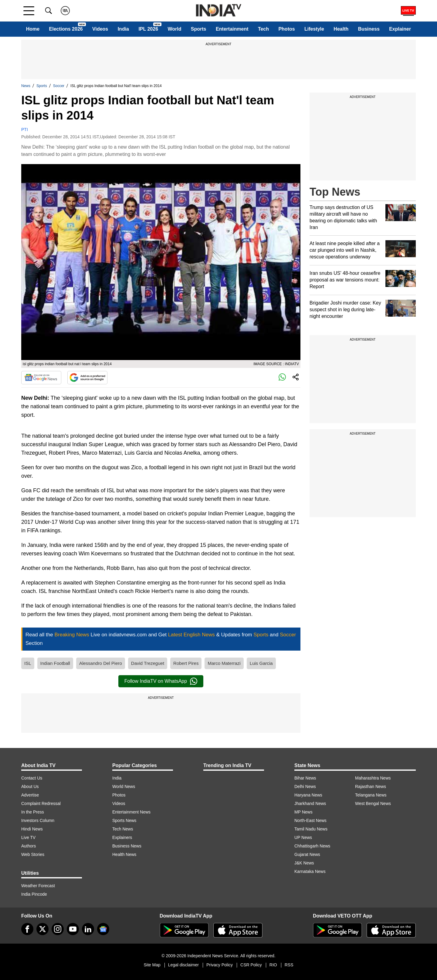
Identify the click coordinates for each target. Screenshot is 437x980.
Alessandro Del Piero (101, 663)
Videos (100, 29)
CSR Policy (251, 965)
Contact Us (32, 778)
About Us (30, 786)
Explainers (122, 837)
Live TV (28, 837)
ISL (28, 663)
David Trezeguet (148, 663)
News (26, 86)
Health (341, 29)
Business (369, 29)
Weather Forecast (38, 886)
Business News (127, 846)
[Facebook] (27, 929)
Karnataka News (310, 871)
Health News (124, 854)
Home (33, 29)
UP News (303, 837)
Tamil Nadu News (311, 829)
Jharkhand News (310, 803)
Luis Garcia (261, 663)
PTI (25, 130)
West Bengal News (373, 803)
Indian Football (55, 663)
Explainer (400, 29)
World (174, 29)
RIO (273, 965)
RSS (289, 965)
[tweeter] (42, 929)
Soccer (59, 86)
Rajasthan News (371, 786)
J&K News (304, 863)
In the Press (33, 812)
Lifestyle (314, 29)
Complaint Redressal (41, 803)
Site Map (152, 965)
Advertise (30, 795)
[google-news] (103, 929)
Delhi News (305, 786)
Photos (286, 29)
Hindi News (32, 829)
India (123, 29)
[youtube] (73, 929)
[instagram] (58, 929)
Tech (263, 29)
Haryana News (308, 795)
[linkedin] (88, 929)
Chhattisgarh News (312, 846)
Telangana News (371, 795)
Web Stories (33, 854)
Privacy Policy (220, 965)
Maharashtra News (373, 778)
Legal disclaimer (183, 965)
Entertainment (232, 29)
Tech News (123, 829)
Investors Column (38, 820)
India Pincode (34, 894)
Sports (199, 29)
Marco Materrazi (224, 663)
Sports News (124, 820)
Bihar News (305, 778)
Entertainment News (131, 812)
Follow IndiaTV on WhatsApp (161, 681)
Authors (29, 846)
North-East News (310, 820)
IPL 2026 (148, 29)
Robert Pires (186, 663)
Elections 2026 (66, 29)
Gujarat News (307, 854)
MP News (303, 812)
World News (124, 786)
